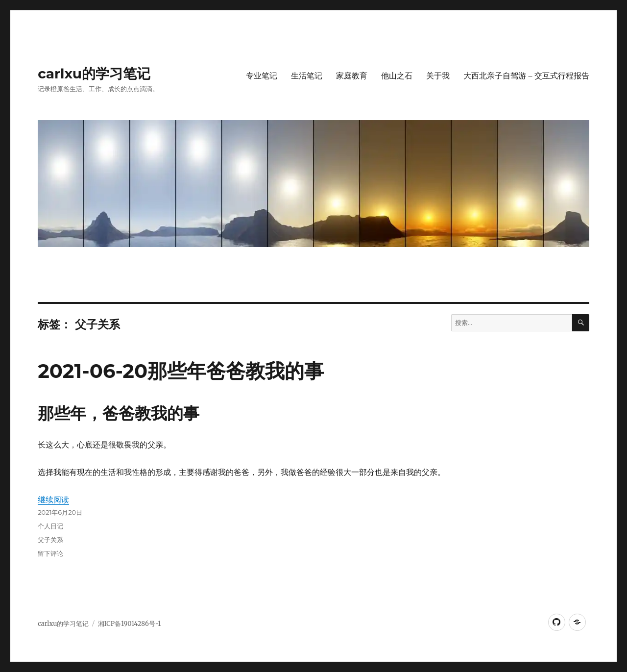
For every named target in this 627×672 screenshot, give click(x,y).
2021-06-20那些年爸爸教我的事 (181, 371)
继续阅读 (53, 499)
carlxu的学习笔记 (94, 74)
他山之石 (397, 76)
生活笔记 (307, 76)
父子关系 (50, 540)
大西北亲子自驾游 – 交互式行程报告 (526, 76)
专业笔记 (262, 76)
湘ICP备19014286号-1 (130, 624)
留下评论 (50, 553)
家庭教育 (352, 76)
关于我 (438, 76)
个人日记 (50, 526)
